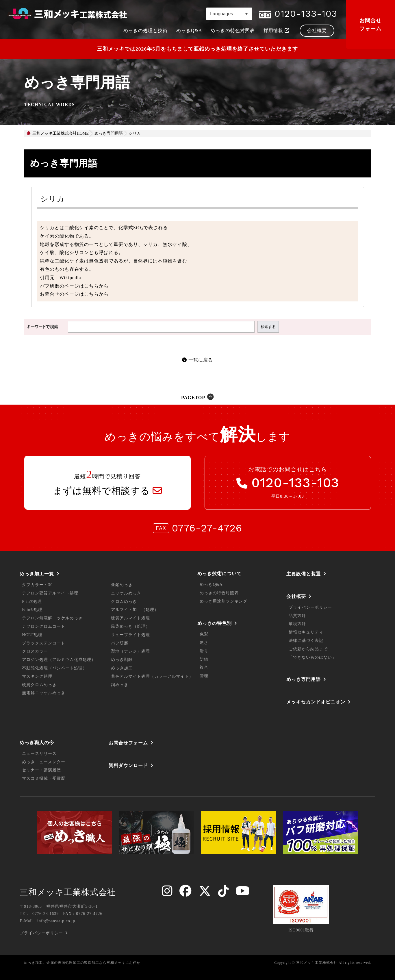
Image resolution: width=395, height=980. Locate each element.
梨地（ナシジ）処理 (130, 651)
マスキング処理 (37, 676)
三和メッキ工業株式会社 (68, 892)
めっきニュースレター (44, 762)
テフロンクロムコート (44, 626)
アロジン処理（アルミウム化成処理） (59, 660)
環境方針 (297, 624)
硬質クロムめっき (39, 685)
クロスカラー (35, 651)
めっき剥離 (122, 660)
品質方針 (297, 616)
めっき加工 (122, 668)
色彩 (204, 634)
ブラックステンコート (44, 643)
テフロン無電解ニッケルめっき (52, 618)
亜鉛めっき (122, 585)
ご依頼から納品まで (308, 649)
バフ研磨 (120, 643)
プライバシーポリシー (310, 607)
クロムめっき (124, 602)
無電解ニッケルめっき (44, 693)
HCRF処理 (32, 635)
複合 (204, 667)
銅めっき (120, 685)
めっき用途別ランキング (224, 601)
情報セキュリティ (306, 632)
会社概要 (296, 596)
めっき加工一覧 (37, 574)
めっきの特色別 (215, 623)
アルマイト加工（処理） (135, 610)
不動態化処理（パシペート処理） (54, 668)
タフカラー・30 (37, 585)
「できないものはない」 (313, 657)
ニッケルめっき (126, 593)
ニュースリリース (39, 754)
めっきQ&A (211, 585)
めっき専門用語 (304, 679)
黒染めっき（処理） (130, 626)
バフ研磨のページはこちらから (74, 286)
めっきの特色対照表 (219, 593)
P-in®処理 (32, 602)
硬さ (204, 643)
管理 (204, 676)
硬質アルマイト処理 (130, 618)
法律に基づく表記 (306, 641)
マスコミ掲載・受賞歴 (44, 778)
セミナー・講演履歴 (41, 770)
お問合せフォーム (370, 25)
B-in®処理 (32, 610)
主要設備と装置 (304, 574)
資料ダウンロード (128, 765)
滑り (204, 651)
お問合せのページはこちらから (74, 294)
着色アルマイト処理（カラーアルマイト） (152, 676)
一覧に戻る (201, 360)
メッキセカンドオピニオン (316, 702)
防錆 (204, 659)
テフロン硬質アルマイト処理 (50, 593)
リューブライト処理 (130, 635)
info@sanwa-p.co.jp (56, 921)
